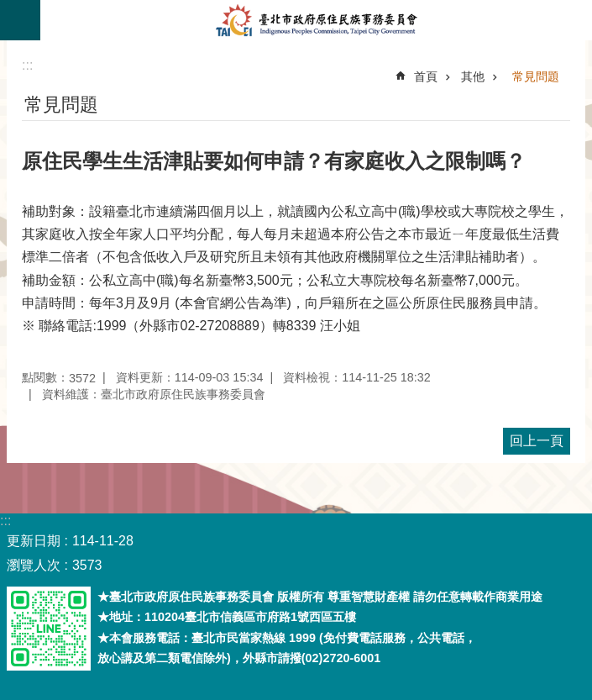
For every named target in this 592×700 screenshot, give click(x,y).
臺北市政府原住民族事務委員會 (316, 20)
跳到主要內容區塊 (9, 9)
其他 (473, 76)
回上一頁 (537, 441)
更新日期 (34, 541)
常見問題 (536, 76)
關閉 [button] (20, 20)
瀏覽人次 (34, 565)
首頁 (426, 76)
